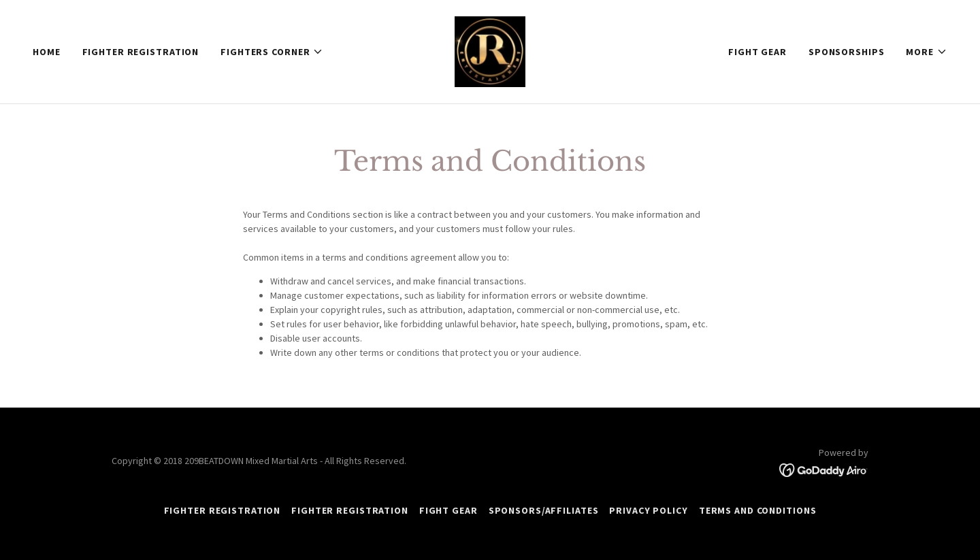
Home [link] (47, 52)
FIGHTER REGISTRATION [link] (141, 52)
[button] (272, 52)
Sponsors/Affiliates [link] (544, 510)
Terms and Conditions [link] (758, 510)
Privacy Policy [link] (648, 510)
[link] (490, 50)
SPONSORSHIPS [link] (847, 52)
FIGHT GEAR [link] (757, 52)
